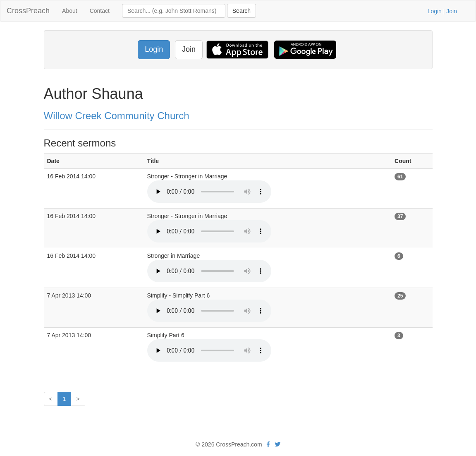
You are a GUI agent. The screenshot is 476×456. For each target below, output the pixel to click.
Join (452, 11)
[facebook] (268, 444)
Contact (100, 11)
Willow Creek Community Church (117, 116)
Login (435, 11)
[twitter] (277, 444)
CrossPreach (28, 11)
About (70, 11)
